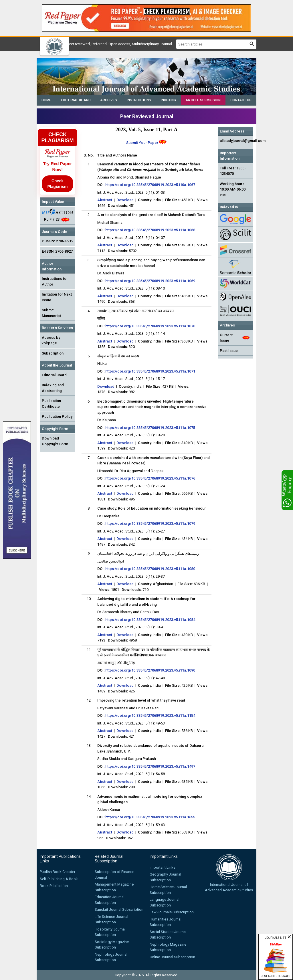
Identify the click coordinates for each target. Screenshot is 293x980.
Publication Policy (57, 416)
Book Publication (54, 886)
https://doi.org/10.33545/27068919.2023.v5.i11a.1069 (150, 281)
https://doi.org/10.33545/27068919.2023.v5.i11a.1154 (150, 715)
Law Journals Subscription (172, 912)
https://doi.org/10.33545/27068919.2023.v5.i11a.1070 (150, 326)
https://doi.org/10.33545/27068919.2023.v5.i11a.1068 (150, 230)
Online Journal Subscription (172, 957)
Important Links (163, 867)
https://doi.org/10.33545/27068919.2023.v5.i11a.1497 (150, 766)
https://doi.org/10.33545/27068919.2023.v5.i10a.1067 (150, 185)
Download (125, 200)
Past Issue (229, 351)
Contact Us (241, 100)
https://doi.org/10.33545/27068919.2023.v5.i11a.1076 (150, 478)
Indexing (168, 100)
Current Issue (226, 338)
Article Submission (203, 100)
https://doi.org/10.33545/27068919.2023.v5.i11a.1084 (150, 620)
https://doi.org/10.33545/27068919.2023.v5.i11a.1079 (150, 523)
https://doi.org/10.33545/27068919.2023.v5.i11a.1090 (150, 670)
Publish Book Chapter (58, 872)
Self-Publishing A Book (59, 879)
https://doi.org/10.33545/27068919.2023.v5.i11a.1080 (150, 569)
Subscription (53, 353)
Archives (109, 100)
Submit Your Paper (142, 143)
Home (46, 100)
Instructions (139, 100)
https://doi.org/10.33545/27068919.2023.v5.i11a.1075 (150, 428)
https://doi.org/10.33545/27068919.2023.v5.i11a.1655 (150, 817)
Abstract (105, 200)
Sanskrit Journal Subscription (119, 909)
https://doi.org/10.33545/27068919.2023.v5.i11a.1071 (150, 371)
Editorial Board (76, 100)
